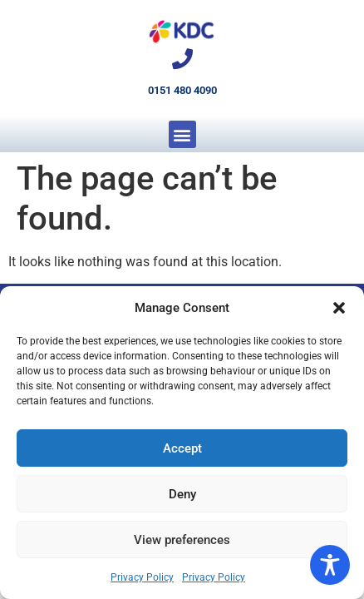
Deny (182, 494)
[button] (339, 308)
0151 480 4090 (182, 90)
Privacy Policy (142, 577)
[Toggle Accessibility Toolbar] (330, 565)
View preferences (182, 540)
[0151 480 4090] (182, 59)
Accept (182, 448)
